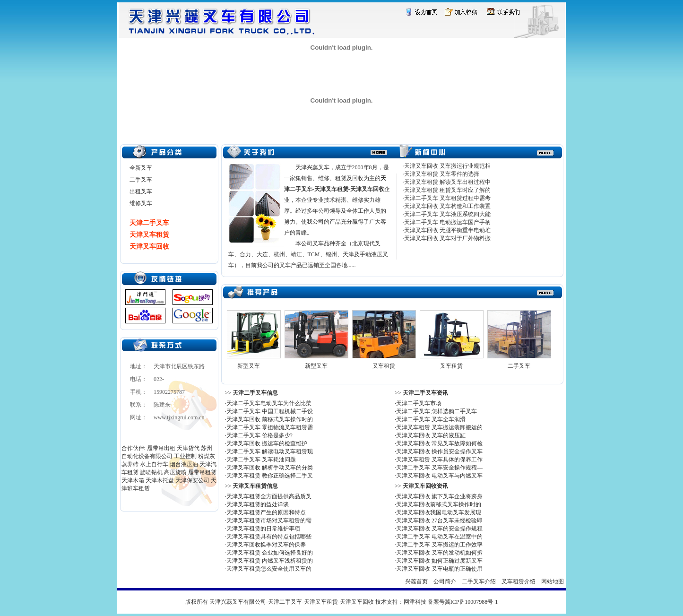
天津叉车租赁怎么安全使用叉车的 (269, 569)
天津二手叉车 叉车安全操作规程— (439, 468)
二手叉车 (141, 180)
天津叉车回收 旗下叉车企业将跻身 (439, 496)
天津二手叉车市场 (419, 403)
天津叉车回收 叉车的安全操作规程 (439, 529)
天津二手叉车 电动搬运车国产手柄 (447, 222)
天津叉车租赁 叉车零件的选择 (442, 174)
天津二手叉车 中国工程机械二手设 (270, 411)
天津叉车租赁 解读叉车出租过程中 (447, 182)
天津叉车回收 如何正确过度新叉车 (439, 561)
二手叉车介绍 (479, 581)
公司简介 (445, 581)
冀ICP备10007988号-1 (471, 602)
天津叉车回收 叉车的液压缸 (431, 435)
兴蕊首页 (416, 581)
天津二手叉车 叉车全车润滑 (431, 419)
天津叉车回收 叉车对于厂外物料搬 (447, 238)
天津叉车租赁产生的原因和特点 (266, 512)
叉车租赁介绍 (519, 581)
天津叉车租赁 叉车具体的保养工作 (439, 460)
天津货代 (188, 448)
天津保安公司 (192, 480)
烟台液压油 (184, 464)
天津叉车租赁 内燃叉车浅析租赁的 (270, 561)
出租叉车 (141, 191)
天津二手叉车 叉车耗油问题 (261, 460)
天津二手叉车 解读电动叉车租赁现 (270, 451)
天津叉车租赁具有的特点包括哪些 (269, 537)
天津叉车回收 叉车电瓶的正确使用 (439, 569)
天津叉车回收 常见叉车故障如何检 (439, 443)
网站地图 (553, 581)
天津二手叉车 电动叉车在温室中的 (439, 537)
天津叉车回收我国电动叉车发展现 (439, 512)
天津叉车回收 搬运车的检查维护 (267, 443)
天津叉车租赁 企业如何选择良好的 (270, 553)
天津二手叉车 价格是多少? (259, 435)
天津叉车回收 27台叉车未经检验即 (439, 521)
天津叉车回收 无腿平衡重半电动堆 (447, 230)
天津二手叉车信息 (255, 393)
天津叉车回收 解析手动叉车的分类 (270, 468)
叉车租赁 (386, 366)
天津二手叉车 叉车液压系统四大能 (447, 214)
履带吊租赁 (202, 472)
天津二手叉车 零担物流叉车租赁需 (270, 427)
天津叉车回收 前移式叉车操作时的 (270, 419)
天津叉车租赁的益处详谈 (258, 504)
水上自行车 (154, 464)
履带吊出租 (161, 448)
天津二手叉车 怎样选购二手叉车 (437, 411)
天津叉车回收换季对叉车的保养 (266, 545)
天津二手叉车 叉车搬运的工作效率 (439, 545)
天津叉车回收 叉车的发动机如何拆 (439, 553)
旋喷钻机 (151, 472)
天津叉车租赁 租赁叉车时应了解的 (447, 190)
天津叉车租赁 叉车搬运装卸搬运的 (439, 427)
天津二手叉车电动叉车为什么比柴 (269, 403)
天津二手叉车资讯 (425, 393)
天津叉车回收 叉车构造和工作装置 (447, 206)
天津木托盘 (160, 480)
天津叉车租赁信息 (255, 486)
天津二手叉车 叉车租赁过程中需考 (447, 198)
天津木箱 (133, 480)
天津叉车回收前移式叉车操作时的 (439, 504)
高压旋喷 (175, 472)
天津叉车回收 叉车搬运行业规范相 (447, 166)
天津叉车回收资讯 (425, 486)
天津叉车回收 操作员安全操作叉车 (439, 451)
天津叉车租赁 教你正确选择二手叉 (270, 476)
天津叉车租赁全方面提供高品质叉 (269, 496)
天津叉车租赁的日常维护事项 (263, 529)
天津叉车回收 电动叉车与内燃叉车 (439, 476)
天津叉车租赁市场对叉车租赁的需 (269, 521)
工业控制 (185, 456)
